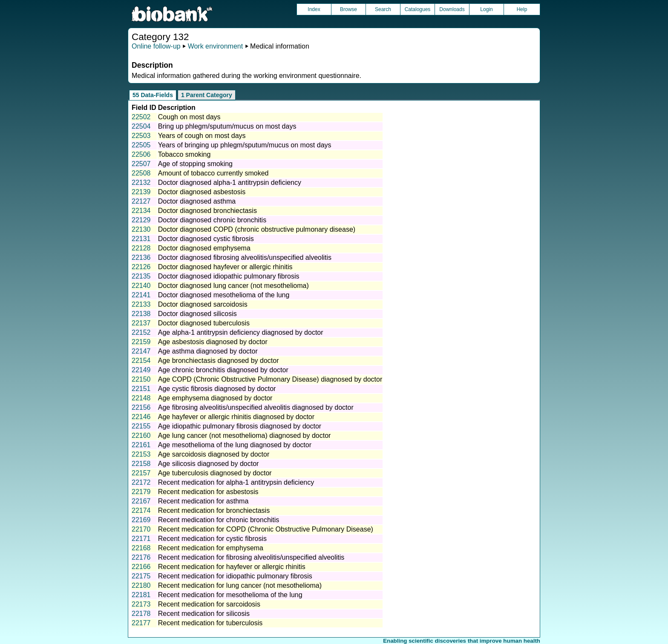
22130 (141, 229)
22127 (141, 201)
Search (383, 9)
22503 (141, 136)
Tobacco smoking (184, 154)
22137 (141, 323)
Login (486, 9)
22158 (141, 464)
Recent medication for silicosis (204, 614)
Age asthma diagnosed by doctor (208, 351)
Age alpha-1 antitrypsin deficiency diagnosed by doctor (241, 332)
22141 (141, 295)
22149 (141, 370)
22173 (141, 604)
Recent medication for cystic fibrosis (212, 539)
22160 (141, 436)
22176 (141, 557)
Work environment (216, 46)
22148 (141, 398)
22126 (141, 267)
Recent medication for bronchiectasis (214, 510)
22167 (141, 501)
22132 (141, 183)
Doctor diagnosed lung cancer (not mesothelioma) (233, 286)
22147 (141, 351)
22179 (141, 492)
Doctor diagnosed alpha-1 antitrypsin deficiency (230, 183)
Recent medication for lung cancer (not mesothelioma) (240, 585)
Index (314, 9)
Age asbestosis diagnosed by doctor (213, 342)
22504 (141, 126)
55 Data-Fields (153, 95)
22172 (141, 482)
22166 (141, 567)
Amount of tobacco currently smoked (213, 173)
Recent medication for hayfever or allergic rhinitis (232, 567)
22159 (141, 342)
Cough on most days (189, 117)
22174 (141, 510)
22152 (141, 332)
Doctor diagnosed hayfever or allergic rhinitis (225, 267)
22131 (141, 239)
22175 (141, 576)
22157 (141, 473)
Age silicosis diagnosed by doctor (209, 464)
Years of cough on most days (202, 136)
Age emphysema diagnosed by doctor (215, 398)
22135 (141, 276)
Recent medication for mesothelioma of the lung (230, 595)
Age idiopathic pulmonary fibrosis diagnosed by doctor (240, 426)
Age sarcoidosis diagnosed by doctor (214, 454)
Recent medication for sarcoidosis (209, 604)
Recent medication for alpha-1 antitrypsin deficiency (236, 482)
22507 (141, 164)
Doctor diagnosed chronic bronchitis (212, 220)
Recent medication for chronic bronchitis (219, 520)
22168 (141, 548)
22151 (141, 389)
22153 (141, 454)
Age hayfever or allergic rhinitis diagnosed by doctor (236, 417)
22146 (141, 417)
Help (522, 9)
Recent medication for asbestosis (208, 492)
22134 (141, 211)
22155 (141, 426)
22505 (141, 145)
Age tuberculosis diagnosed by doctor (215, 473)
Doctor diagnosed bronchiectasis (207, 211)
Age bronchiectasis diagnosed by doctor (219, 361)
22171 (141, 539)
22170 (141, 529)
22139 (141, 192)
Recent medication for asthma (203, 501)
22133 (141, 304)
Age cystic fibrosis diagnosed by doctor (217, 389)
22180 (141, 585)
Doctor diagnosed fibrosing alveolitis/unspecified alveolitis (245, 257)
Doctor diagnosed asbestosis (202, 192)
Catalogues (418, 9)
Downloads (452, 9)
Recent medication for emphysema (211, 548)
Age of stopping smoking (195, 164)
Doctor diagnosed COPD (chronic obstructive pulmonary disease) (257, 229)
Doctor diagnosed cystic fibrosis (206, 239)
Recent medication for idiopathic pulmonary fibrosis (235, 576)
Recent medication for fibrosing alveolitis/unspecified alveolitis (251, 557)
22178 (141, 614)
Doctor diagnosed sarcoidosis (203, 304)
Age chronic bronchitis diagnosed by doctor (223, 370)
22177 (141, 623)
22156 (141, 407)
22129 (141, 220)
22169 (141, 520)
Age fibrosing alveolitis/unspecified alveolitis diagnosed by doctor (256, 407)
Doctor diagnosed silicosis (197, 314)
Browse (348, 9)
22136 (141, 257)
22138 (141, 314)
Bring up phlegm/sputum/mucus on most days (227, 126)
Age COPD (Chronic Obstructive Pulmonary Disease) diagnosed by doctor (270, 379)
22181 (141, 595)
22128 (141, 248)
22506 (141, 154)
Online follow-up (156, 46)
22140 (141, 286)
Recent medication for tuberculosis (210, 623)
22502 (141, 117)
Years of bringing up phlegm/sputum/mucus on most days (245, 145)
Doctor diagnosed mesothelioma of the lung (224, 295)
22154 (141, 361)
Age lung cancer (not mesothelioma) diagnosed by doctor (245, 436)
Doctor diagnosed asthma (197, 201)
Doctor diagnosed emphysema (204, 248)
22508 (141, 173)
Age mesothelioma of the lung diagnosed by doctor (235, 445)
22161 (141, 445)
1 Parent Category (207, 95)
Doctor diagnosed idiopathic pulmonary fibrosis (229, 276)
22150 (141, 379)
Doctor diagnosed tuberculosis (204, 323)
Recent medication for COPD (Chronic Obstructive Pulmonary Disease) (266, 529)
